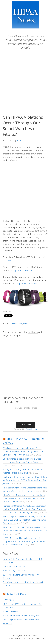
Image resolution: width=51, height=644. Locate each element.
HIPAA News (17, 323)
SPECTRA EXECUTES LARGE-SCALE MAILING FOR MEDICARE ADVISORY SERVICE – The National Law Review (25, 531)
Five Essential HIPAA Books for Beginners (22, 616)
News (26, 323)
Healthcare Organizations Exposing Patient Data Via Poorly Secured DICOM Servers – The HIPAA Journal (25, 480)
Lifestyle (11, 638)
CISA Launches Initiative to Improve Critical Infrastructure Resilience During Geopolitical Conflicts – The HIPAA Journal (23, 451)
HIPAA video (8, 600)
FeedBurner (32, 429)
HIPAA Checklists (10, 611)
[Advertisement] (26, 78)
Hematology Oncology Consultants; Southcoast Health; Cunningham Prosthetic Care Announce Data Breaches (25, 520)
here (9, 261)
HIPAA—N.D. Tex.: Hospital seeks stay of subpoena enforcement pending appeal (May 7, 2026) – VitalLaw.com (25, 541)
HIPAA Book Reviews (17, 594)
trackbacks (33, 332)
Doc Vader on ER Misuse (14, 566)
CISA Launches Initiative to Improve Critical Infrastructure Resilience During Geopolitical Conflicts (23, 462)
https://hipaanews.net (23, 270)
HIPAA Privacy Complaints (14, 571)
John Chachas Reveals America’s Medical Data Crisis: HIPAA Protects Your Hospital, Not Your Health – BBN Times (24, 498)
